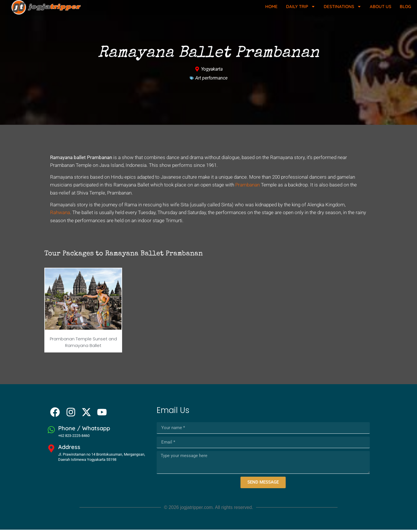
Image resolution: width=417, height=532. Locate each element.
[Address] (51, 451)
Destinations (343, 6)
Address (69, 449)
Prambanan (248, 187)
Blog (405, 6)
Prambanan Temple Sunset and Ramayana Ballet (83, 344)
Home (271, 6)
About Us (381, 6)
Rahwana (60, 215)
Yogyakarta (212, 71)
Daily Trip (301, 6)
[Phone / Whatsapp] (51, 432)
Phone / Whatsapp (84, 431)
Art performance (211, 80)
